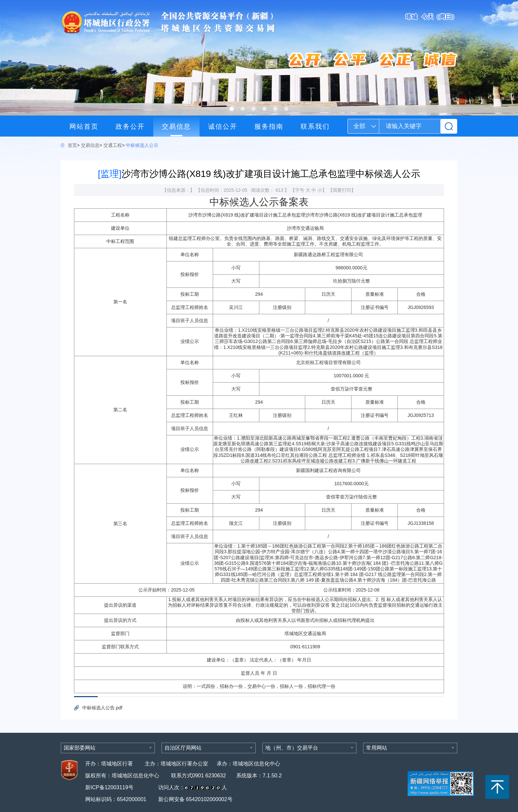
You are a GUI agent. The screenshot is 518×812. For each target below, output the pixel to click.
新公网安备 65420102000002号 (195, 799)
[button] (232, 109)
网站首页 (84, 126)
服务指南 (269, 126)
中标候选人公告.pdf (102, 708)
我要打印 (342, 190)
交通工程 (113, 145)
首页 (72, 145)
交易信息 (176, 126)
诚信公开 (223, 126)
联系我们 (315, 126)
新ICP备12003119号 (110, 787)
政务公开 (130, 126)
